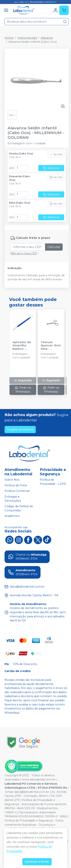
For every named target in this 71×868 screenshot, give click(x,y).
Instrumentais (27, 38)
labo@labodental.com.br (32, 792)
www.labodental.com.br (39, 780)
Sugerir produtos (20, 429)
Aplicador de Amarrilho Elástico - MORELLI (22, 346)
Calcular (54, 247)
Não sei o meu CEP (24, 253)
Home (9, 38)
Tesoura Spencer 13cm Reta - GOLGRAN (51, 346)
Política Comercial (17, 491)
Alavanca (47, 38)
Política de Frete (16, 485)
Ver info (56, 154)
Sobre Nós (12, 480)
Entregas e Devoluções (13, 499)
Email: (10, 792)
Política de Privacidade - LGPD (53, 482)
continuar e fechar (37, 862)
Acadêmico (12, 516)
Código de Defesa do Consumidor (19, 508)
